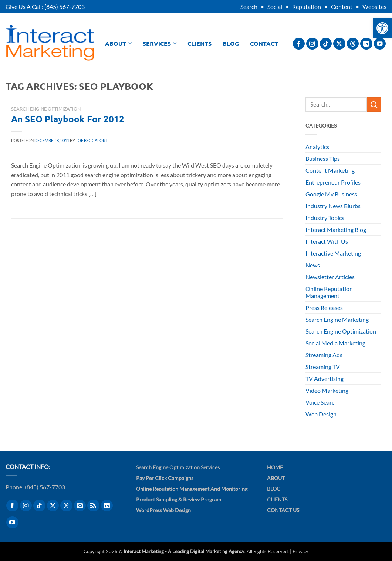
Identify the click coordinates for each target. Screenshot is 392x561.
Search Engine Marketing (337, 319)
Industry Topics (325, 218)
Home (275, 467)
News (313, 265)
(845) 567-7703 (65, 6)
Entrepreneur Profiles (333, 182)
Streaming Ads (324, 355)
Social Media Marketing (335, 343)
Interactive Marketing (333, 253)
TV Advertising (325, 378)
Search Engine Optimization (46, 109)
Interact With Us (327, 241)
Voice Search (322, 402)
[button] (382, 28)
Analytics (317, 147)
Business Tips (323, 158)
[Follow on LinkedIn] (366, 44)
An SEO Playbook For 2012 (68, 119)
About (118, 43)
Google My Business (331, 194)
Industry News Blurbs (333, 206)
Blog (231, 43)
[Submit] (374, 104)
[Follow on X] (339, 44)
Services (160, 43)
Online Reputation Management (329, 292)
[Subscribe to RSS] (93, 506)
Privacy (300, 551)
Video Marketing (327, 390)
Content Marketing (330, 170)
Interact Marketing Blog (336, 229)
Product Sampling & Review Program (179, 499)
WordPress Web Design (163, 510)
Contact (264, 43)
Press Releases (324, 307)
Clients (200, 43)
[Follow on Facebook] (299, 44)
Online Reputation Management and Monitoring (192, 489)
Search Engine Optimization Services (178, 467)
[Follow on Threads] (353, 44)
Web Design (321, 414)
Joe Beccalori (91, 140)
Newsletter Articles (330, 277)
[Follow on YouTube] (380, 44)
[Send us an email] (80, 506)
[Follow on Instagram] (312, 44)
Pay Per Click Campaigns (165, 478)
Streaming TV (323, 367)
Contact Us (283, 510)
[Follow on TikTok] (326, 44)
